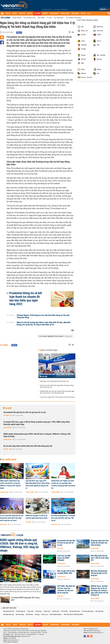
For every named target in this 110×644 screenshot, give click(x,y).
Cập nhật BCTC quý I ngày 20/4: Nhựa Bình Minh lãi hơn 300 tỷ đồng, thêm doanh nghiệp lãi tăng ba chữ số (38, 484)
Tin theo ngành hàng (88, 20)
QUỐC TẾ (30, 13)
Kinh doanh (3, 524)
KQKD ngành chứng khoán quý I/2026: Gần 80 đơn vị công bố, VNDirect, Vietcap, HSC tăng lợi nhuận (37, 435)
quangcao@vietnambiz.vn (96, 633)
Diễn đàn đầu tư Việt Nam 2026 (73, 615)
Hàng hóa (54, 524)
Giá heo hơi (56, 611)
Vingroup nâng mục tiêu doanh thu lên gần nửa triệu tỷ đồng (100, 543)
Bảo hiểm (41, 18)
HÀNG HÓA (22, 13)
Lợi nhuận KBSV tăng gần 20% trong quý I (25, 599)
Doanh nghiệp (30, 492)
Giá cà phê (64, 611)
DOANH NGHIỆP (65, 13)
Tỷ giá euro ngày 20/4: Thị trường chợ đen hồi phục (57, 397)
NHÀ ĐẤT (45, 13)
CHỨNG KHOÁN (54, 13)
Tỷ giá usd (30, 611)
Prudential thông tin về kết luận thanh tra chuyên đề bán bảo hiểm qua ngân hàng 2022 (26, 299)
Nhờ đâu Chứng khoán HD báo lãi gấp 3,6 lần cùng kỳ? (99, 573)
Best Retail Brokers (56, 615)
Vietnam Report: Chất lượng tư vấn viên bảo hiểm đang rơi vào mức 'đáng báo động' (43, 316)
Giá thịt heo (29, 615)
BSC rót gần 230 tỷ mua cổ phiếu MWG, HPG (66, 572)
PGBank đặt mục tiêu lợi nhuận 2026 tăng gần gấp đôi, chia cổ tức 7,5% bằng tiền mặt (57, 392)
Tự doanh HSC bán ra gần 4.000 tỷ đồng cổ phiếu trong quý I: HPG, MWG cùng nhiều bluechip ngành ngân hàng (37, 423)
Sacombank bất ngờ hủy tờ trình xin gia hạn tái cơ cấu (57, 375)
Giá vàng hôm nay (9, 611)
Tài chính (6, 18)
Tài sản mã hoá (29, 18)
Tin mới (8, 408)
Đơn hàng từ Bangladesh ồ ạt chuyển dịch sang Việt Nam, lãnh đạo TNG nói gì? (63, 518)
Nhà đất (6, 449)
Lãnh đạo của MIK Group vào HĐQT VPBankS (64, 558)
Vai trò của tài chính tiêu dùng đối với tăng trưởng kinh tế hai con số (57, 386)
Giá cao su (45, 615)
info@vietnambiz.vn (13, 640)
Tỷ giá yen (38, 611)
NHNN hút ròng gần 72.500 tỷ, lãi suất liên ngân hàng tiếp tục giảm (37, 517)
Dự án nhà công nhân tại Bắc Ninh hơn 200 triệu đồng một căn (28, 446)
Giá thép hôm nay (9, 615)
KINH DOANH (75, 13)
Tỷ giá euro (47, 611)
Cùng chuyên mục (49, 350)
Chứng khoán (8, 428)
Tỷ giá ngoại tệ (21, 611)
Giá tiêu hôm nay (75, 611)
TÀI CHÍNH (37, 13)
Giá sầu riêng (20, 615)
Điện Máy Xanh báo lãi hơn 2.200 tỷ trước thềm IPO (100, 558)
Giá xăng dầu (99, 611)
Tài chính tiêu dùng (73, 18)
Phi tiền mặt (59, 18)
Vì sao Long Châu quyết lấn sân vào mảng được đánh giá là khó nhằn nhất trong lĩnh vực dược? (12, 518)
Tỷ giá (49, 18)
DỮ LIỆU (83, 13)
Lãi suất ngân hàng (88, 611)
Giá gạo (37, 615)
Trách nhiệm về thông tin (11, 642)
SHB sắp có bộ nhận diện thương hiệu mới (54, 381)
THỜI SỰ (8, 13)
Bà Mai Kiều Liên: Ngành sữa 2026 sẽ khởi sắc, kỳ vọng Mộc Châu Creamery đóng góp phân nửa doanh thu (63, 484)
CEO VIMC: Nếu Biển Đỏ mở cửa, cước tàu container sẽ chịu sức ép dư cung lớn (66, 589)
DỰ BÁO (15, 13)
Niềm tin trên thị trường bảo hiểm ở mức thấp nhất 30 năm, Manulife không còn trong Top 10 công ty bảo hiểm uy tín (44, 324)
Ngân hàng (17, 18)
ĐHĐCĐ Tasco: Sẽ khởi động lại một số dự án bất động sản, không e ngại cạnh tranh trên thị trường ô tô (99, 591)
